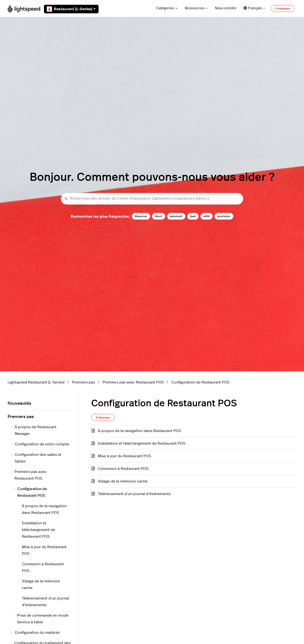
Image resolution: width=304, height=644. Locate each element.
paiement (176, 216)
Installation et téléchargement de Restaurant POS (142, 443)
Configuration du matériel (35, 633)
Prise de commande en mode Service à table (41, 619)
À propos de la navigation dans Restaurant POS (139, 431)
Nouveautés (19, 403)
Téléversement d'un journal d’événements (134, 494)
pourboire (224, 216)
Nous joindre (226, 8)
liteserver (141, 216)
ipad (193, 216)
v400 (207, 216)
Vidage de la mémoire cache (123, 481)
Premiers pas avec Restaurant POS (133, 382)
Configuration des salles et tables (36, 458)
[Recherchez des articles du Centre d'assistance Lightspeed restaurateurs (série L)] (152, 199)
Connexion (283, 9)
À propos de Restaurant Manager (33, 430)
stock (159, 216)
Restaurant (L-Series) (71, 9)
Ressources (196, 8)
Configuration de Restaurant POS (200, 382)
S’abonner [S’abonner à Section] (103, 418)
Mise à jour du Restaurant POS (124, 456)
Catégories (167, 8)
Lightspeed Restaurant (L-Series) (36, 382)
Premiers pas (83, 382)
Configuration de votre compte (40, 444)
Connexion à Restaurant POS (123, 469)
